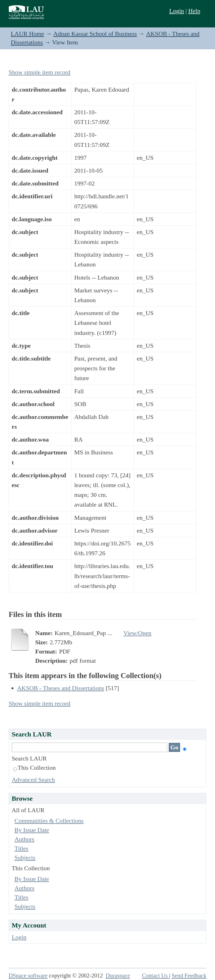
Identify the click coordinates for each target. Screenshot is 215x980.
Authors (24, 839)
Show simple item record (40, 72)
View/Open (137, 633)
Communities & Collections (49, 821)
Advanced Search (33, 780)
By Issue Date (32, 830)
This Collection (34, 768)
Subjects (25, 858)
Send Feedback (189, 976)
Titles (21, 848)
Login (177, 11)
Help (194, 11)
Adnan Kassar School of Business (95, 34)
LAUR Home (27, 34)
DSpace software (28, 976)
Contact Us (156, 976)
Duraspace (118, 976)
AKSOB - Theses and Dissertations (61, 688)
